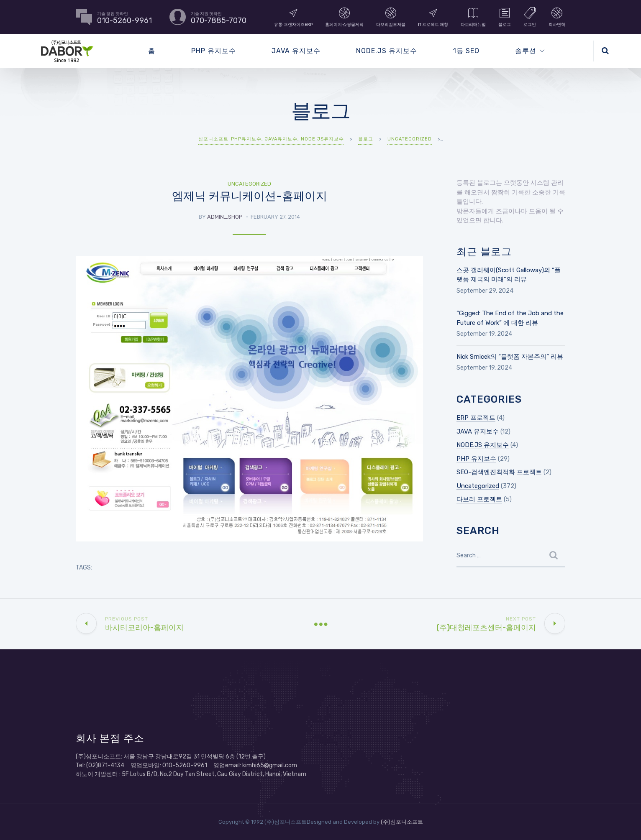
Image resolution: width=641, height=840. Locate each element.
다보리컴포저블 (391, 17)
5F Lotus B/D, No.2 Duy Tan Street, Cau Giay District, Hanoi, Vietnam (214, 774)
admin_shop (225, 217)
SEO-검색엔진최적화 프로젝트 (499, 472)
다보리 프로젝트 (479, 499)
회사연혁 (557, 17)
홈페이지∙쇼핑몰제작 (345, 17)
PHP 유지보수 (214, 51)
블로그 (505, 17)
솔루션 (526, 51)
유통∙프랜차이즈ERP (293, 17)
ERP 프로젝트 (476, 418)
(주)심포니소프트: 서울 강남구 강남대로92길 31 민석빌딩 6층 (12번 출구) (171, 757)
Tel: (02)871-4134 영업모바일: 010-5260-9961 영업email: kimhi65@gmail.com (186, 765)
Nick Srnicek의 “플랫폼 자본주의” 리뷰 (510, 357)
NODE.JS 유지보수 (387, 51)
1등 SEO (466, 51)
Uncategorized (249, 184)
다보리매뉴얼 (473, 17)
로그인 (530, 17)
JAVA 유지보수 (296, 51)
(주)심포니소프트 (402, 822)
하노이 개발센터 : (99, 774)
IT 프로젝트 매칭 (433, 17)
